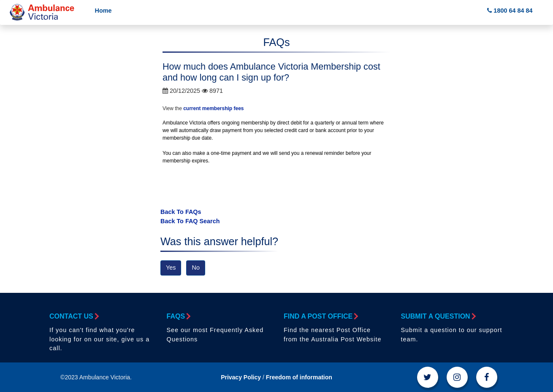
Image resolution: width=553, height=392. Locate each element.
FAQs (178, 316)
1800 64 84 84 (510, 11)
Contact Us (74, 316)
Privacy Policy (241, 377)
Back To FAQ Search (190, 221)
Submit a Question (438, 316)
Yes (171, 268)
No (195, 268)
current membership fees (213, 108)
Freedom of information (299, 377)
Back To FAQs (181, 212)
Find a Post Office (320, 316)
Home (103, 11)
